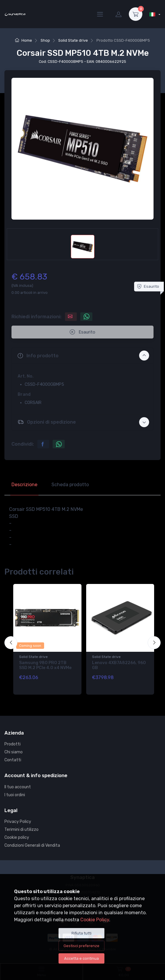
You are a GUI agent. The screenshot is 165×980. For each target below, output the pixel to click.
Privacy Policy (18, 822)
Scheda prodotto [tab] (70, 485)
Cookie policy (17, 837)
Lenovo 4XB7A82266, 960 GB (119, 665)
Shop (45, 40)
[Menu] (100, 14)
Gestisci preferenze (81, 946)
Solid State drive (73, 40)
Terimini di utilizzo (21, 830)
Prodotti (12, 744)
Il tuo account (18, 787)
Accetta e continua (81, 958)
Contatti (13, 760)
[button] (82, 356)
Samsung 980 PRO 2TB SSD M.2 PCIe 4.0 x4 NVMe (45, 665)
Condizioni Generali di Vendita (32, 845)
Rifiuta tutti (81, 933)
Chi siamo (14, 752)
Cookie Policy (95, 920)
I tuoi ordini (15, 795)
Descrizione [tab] (24, 485)
